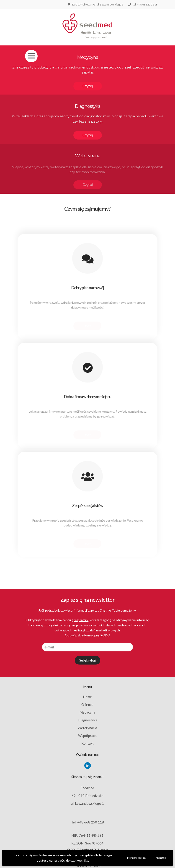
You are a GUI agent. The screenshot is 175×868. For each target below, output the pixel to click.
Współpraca (87, 736)
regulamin (81, 620)
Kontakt (87, 743)
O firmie (87, 704)
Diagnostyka (87, 720)
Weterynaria (87, 728)
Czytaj (88, 86)
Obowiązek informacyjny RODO (87, 635)
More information (136, 858)
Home (87, 697)
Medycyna (87, 712)
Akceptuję (161, 858)
